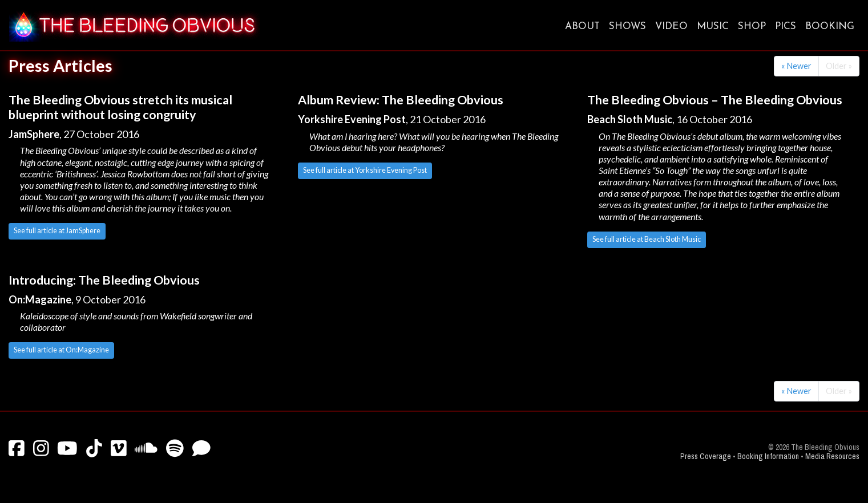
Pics (786, 27)
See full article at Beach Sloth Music (647, 239)
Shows (627, 27)
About (582, 27)
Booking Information (768, 457)
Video (671, 27)
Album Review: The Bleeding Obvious (401, 100)
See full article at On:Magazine (61, 350)
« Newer (796, 66)
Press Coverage (706, 457)
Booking (830, 27)
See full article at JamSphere (57, 231)
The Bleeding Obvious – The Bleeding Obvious (715, 100)
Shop (752, 27)
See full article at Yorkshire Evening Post (365, 170)
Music (713, 27)
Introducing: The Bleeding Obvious (104, 280)
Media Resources (832, 457)
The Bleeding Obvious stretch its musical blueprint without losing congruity (120, 107)
